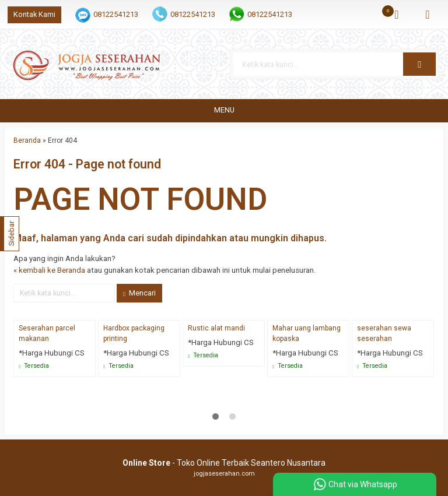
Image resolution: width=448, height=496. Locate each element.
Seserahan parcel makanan (47, 333)
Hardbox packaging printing (134, 333)
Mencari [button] (139, 293)
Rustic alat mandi (216, 328)
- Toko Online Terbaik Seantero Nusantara (224, 463)
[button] (419, 64)
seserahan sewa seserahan (384, 333)
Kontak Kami (34, 14)
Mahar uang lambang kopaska (307, 333)
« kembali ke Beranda (49, 270)
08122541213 (116, 14)
